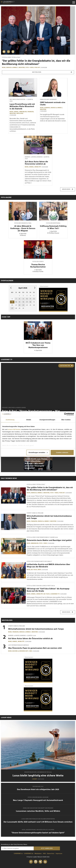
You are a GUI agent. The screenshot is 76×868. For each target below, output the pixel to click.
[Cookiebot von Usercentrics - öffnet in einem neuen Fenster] (65, 414)
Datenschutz (51, 854)
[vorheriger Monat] (11, 288)
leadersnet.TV (7, 360)
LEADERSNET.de (29, 854)
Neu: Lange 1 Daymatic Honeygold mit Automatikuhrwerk (38, 800)
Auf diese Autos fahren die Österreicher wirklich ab (30, 639)
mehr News (68, 189)
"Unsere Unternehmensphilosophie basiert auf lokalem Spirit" (38, 833)
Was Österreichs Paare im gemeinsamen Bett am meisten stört (35, 648)
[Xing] (40, 862)
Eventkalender (7, 281)
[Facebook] (31, 862)
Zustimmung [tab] (10, 420)
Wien (39, 570)
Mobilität (38, 167)
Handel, (17, 112)
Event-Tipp (6, 317)
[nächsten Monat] (35, 288)
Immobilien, (23, 112)
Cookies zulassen (62, 452)
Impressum (59, 854)
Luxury (35, 779)
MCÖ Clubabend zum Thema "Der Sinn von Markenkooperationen (38, 345)
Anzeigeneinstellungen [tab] (47, 420)
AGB (44, 854)
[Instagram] (36, 862)
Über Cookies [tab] (66, 420)
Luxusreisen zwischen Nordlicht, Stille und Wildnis (38, 811)
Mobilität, (40, 594)
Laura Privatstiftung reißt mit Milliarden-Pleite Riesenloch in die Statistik (22, 106)
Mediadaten (38, 854)
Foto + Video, (30, 68)
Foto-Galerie (6, 197)
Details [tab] (29, 420)
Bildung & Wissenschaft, (21, 651)
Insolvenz (20, 113)
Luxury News (6, 718)
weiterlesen (52, 72)
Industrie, (22, 68)
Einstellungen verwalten (38, 452)
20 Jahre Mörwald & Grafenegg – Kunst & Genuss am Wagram (23, 228)
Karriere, (47, 108)
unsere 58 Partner (14, 429)
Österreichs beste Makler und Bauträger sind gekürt (49, 540)
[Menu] (74, 2)
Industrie (43, 109)
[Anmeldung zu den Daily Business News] (17, 848)
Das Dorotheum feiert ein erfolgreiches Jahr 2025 (38, 789)
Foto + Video (43, 543)
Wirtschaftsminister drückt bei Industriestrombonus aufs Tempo (36, 629)
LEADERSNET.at (18, 854)
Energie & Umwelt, (12, 68)
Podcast (37, 68)
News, (4, 68)
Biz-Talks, (34, 570)
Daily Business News (9, 478)
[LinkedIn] (45, 862)
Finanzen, (31, 112)
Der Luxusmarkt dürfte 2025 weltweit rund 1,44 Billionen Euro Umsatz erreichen (38, 822)
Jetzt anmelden (47, 848)
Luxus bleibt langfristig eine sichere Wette (38, 776)
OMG (31, 651)
